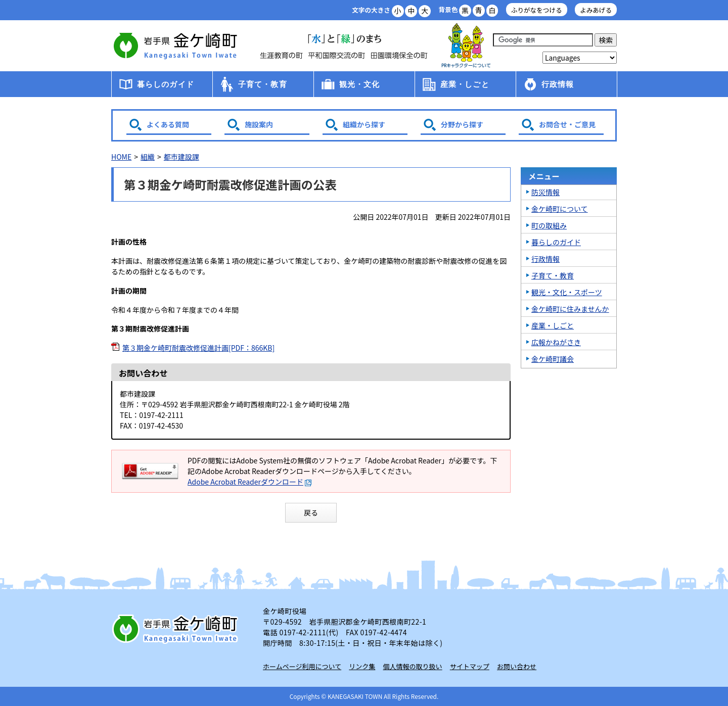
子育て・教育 (263, 84)
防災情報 (545, 192)
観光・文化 (360, 84)
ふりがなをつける (537, 10)
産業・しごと (465, 84)
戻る (311, 512)
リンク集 (362, 666)
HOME (121, 157)
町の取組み (549, 225)
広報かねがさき (556, 342)
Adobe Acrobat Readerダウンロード (249, 482)
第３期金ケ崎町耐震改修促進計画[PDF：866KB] (198, 348)
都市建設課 (181, 157)
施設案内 (259, 124)
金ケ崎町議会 (553, 359)
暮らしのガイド (166, 84)
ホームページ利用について (302, 666)
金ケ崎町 (177, 45)
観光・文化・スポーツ (567, 292)
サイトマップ (470, 666)
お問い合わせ (517, 666)
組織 (148, 157)
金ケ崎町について (560, 209)
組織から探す (364, 124)
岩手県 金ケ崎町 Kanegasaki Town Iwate (177, 629)
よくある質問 (168, 124)
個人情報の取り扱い (413, 666)
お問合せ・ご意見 (567, 124)
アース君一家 (466, 46)
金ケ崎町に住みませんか (570, 309)
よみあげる (596, 10)
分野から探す (462, 124)
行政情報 (558, 84)
